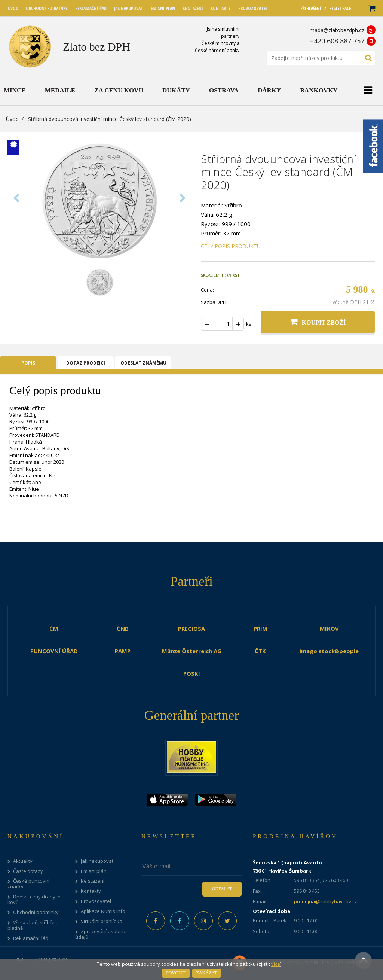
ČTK (260, 651)
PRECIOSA (191, 629)
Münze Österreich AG (192, 651)
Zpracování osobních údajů (102, 934)
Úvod (12, 119)
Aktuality (23, 861)
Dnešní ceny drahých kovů (34, 900)
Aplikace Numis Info (103, 911)
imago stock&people (329, 651)
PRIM (261, 629)
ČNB (123, 629)
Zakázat (207, 973)
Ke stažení (93, 881)
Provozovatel (96, 901)
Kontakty (91, 891)
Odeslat (222, 889)
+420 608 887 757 (337, 41)
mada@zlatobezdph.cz (337, 30)
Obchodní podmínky (36, 912)
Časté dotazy (28, 871)
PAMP (123, 651)
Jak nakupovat (97, 861)
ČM (54, 629)
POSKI (192, 673)
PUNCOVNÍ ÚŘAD (54, 651)
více (276, 964)
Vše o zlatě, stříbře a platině (33, 925)
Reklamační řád (31, 938)
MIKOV (329, 629)
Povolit (176, 973)
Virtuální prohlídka (102, 921)
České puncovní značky (28, 884)
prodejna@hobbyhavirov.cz (326, 901)
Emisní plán (94, 871)
